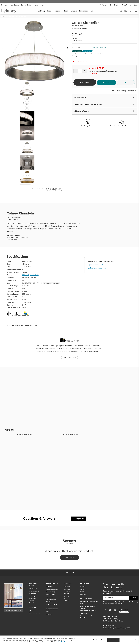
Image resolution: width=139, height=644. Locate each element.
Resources (49, 615)
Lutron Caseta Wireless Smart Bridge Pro (89, 617)
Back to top (69, 573)
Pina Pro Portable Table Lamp (89, 611)
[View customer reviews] (124, 611)
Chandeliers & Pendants (15, 16)
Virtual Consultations (52, 590)
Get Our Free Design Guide (13, 611)
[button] (3, 48)
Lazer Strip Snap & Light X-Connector (88, 608)
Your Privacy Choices (33, 600)
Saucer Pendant (85, 614)
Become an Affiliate (68, 600)
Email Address (109, 598)
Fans (49, 11)
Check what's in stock (99, 47)
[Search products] (121, 11)
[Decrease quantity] (76, 71)
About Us (67, 587)
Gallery (82, 590)
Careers (67, 597)
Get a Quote (33, 611)
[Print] (60, 191)
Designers (83, 595)
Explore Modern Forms (69, 357)
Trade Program (127, 5)
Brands (74, 11)
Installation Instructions (98, 268)
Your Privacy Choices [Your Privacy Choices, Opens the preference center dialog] (100, 640)
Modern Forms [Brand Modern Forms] (78, 26)
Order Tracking (115, 5)
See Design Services (88, 126)
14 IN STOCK (77, 47)
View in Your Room (52, 605)
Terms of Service (114, 604)
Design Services (14, 5)
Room (66, 11)
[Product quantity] (80, 71)
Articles (82, 587)
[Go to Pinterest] (48, 191)
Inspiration (84, 11)
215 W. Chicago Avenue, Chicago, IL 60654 (117, 628)
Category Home (5, 16)
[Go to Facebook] (105, 611)
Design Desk (50, 587)
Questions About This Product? (121, 126)
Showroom (4, 5)
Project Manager (51, 592)
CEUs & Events (50, 597)
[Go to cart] (136, 10)
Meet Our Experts (67, 593)
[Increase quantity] (84, 71)
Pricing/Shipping (34, 594)
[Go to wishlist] (131, 11)
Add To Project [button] (118, 82)
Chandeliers (24, 16)
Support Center (26, 5)
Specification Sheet (97, 265)
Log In (136, 5)
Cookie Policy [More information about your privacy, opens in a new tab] (62, 642)
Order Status (33, 603)
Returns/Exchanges (34, 591)
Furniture (57, 11)
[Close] (136, 639)
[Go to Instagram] (115, 611)
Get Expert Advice (34, 614)
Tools (48, 612)
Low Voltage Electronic (30, 275)
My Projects (103, 5)
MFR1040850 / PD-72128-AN (70, 435)
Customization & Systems (51, 601)
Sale (93, 11)
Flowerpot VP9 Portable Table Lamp (89, 603)
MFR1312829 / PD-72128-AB (24, 435)
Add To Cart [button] (91, 82)
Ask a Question (79, 519)
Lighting (41, 11)
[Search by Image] (126, 11)
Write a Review (70, 558)
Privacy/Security (34, 597)
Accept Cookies (113, 640)
